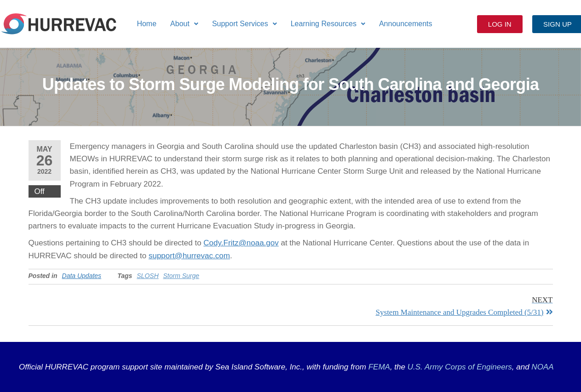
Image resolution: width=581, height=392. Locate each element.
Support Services (244, 24)
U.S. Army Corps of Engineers (459, 367)
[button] (184, 24)
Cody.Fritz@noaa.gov (241, 243)
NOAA (542, 367)
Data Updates (82, 276)
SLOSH (147, 276)
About (184, 24)
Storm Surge (181, 276)
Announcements (406, 24)
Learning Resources (328, 24)
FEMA (379, 367)
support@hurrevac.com (189, 256)
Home (147, 24)
